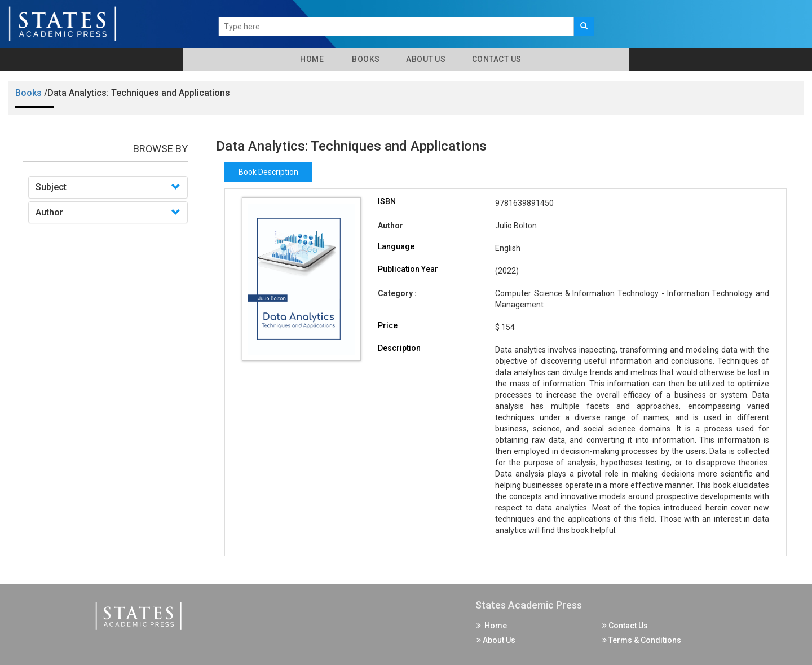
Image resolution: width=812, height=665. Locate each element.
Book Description (268, 172)
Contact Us (496, 59)
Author (49, 212)
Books (364, 59)
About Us (425, 59)
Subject (51, 187)
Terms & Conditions (642, 640)
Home (310, 59)
